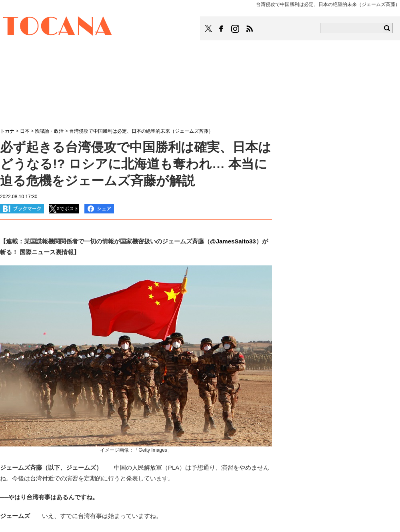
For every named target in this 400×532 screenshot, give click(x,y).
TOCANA (58, 27)
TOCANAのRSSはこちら (250, 29)
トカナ (7, 131)
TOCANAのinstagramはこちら (236, 29)
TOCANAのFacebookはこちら (221, 29)
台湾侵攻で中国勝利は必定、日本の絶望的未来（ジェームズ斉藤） (141, 131)
